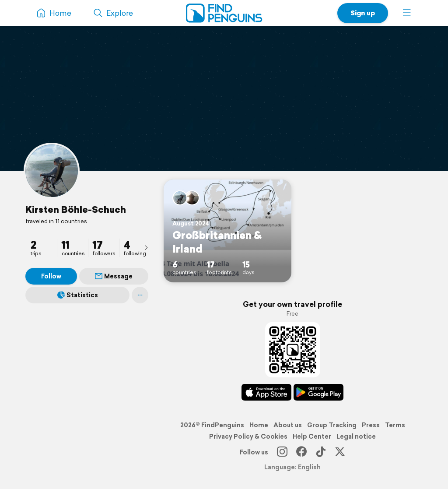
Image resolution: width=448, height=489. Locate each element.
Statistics (78, 295)
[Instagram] (282, 452)
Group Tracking (332, 425)
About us (288, 425)
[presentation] (146, 247)
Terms (395, 425)
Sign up (363, 13)
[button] (407, 13)
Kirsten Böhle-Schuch (76, 209)
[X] (340, 452)
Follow (51, 276)
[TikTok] (321, 452)
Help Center (312, 436)
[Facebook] (301, 452)
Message (114, 276)
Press (371, 425)
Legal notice (356, 436)
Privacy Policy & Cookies (248, 436)
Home (259, 425)
